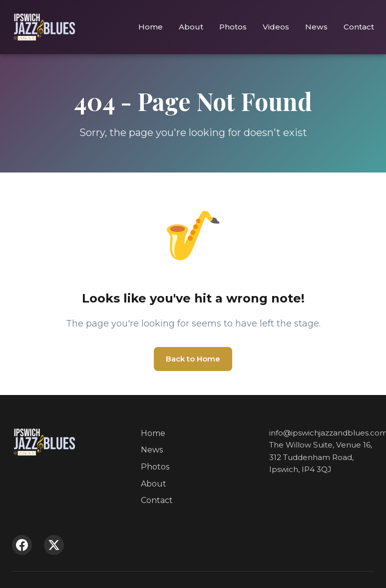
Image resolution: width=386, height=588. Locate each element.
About (191, 27)
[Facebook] (22, 545)
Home (151, 27)
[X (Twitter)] (54, 545)
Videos (276, 27)
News (316, 27)
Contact (359, 27)
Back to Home (193, 359)
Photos (233, 27)
